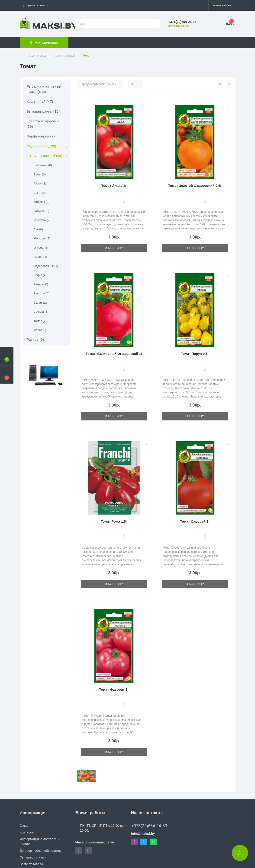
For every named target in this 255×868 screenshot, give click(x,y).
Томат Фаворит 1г (114, 690)
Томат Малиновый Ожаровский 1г (114, 354)
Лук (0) (38, 229)
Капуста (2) (42, 211)
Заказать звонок (179, 26)
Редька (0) (41, 284)
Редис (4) (40, 275)
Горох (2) (40, 183)
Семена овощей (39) (46, 156)
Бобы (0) (40, 174)
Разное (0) (35, 339)
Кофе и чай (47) (40, 101)
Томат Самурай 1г (195, 521)
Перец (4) (40, 257)
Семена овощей (64, 56)
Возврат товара (31, 864)
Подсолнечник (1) (46, 266)
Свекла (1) (41, 312)
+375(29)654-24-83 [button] (149, 826)
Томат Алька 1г (114, 186)
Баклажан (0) (43, 165)
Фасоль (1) (41, 330)
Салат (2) (40, 303)
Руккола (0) (42, 293)
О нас (24, 826)
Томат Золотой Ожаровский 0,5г (195, 186)
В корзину (114, 248)
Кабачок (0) (42, 202)
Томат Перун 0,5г (195, 354)
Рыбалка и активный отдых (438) (44, 89)
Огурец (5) (41, 248)
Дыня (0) (40, 193)
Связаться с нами (33, 857)
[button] (35, 5)
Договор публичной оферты (41, 851)
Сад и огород (37, 56)
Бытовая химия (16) (43, 111)
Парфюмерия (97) (42, 136)
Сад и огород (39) (42, 146)
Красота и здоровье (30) (43, 124)
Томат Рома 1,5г (114, 521)
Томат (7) (40, 321)
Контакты (27, 832)
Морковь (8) (42, 238)
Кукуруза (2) (42, 220)
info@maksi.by (143, 834)
